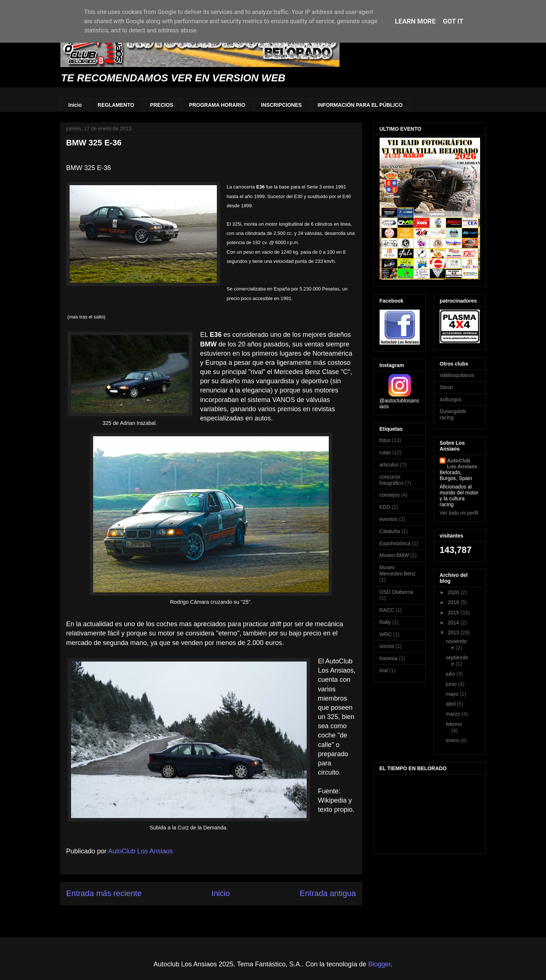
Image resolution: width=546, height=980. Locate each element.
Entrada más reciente (104, 893)
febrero (454, 724)
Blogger (379, 964)
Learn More (415, 21)
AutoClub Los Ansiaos (462, 463)
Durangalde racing (453, 414)
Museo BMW (394, 555)
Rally (385, 622)
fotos (385, 440)
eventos (389, 519)
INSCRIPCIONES (281, 105)
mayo (453, 694)
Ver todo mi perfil (459, 513)
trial (384, 670)
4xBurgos (450, 399)
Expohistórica (395, 543)
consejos (390, 495)
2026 (454, 592)
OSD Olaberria (397, 592)
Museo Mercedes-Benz (398, 570)
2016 (454, 602)
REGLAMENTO (116, 105)
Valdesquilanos (457, 375)
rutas (385, 452)
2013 (454, 632)
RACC (387, 610)
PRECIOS (161, 105)
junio (452, 684)
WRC (386, 634)
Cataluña (390, 531)
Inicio (75, 105)
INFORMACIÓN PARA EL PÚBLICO (360, 105)
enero (453, 740)
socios (387, 646)
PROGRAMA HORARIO (217, 105)
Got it (453, 21)
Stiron (446, 387)
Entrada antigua (328, 893)
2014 (454, 623)
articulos (389, 465)
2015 (454, 613)
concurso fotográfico (392, 480)
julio (451, 674)
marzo (454, 714)
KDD (385, 507)
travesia (389, 658)
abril (451, 704)
